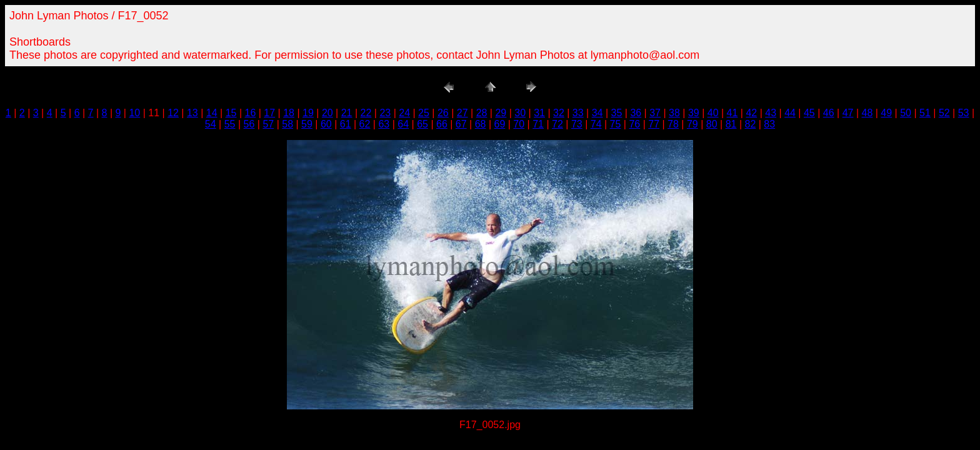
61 (346, 124)
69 (500, 124)
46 (829, 113)
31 (539, 113)
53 (964, 113)
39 (694, 113)
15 (231, 113)
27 (462, 113)
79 (692, 124)
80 (712, 124)
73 (577, 124)
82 (750, 124)
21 (347, 113)
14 (212, 113)
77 (654, 124)
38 (674, 113)
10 (134, 113)
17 (269, 113)
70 (519, 124)
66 (442, 124)
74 (596, 124)
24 (404, 113)
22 (366, 113)
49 (886, 113)
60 (326, 124)
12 (173, 113)
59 (307, 124)
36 (636, 113)
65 (422, 124)
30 (520, 113)
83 (769, 124)
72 (557, 124)
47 (848, 113)
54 (211, 124)
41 (732, 113)
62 (365, 124)
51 (925, 113)
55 (230, 124)
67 (461, 124)
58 (287, 124)
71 (538, 124)
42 (751, 113)
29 (501, 113)
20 (327, 113)
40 (713, 113)
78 (673, 124)
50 (906, 113)
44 (790, 113)
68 (481, 124)
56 (249, 124)
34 (597, 113)
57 (268, 124)
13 (192, 113)
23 (385, 113)
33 (578, 113)
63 (384, 124)
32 (559, 113)
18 (289, 113)
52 (944, 113)
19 (308, 113)
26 (443, 113)
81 (731, 124)
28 (482, 113)
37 (655, 113)
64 (403, 124)
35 (617, 113)
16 (251, 113)
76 (634, 124)
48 (867, 113)
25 (424, 113)
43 (771, 113)
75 (616, 124)
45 (809, 113)
